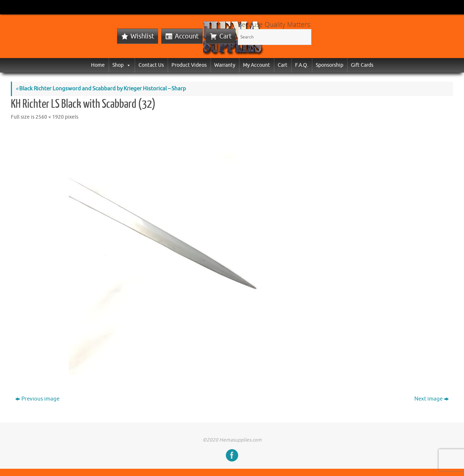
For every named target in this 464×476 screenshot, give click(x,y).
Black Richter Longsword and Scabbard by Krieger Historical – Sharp (101, 89)
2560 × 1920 (50, 117)
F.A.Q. (302, 65)
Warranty (225, 65)
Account (187, 36)
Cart (225, 36)
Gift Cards (362, 65)
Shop (122, 65)
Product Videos (189, 65)
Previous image (37, 399)
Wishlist (142, 36)
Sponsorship (330, 65)
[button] (127, 65)
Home (98, 65)
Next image (432, 399)
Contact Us (151, 65)
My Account (256, 65)
